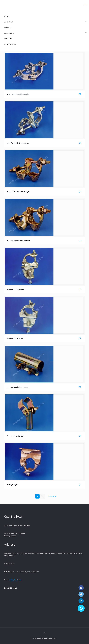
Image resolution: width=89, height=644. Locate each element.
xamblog (58, 639)
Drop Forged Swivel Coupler (18, 143)
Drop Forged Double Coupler (18, 94)
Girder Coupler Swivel (15, 290)
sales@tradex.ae (15, 580)
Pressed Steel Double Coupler (19, 192)
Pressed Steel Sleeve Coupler (18, 387)
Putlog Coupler (13, 485)
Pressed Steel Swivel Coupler (18, 241)
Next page (53, 496)
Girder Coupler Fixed (15, 338)
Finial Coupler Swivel (15, 436)
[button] (81, 608)
